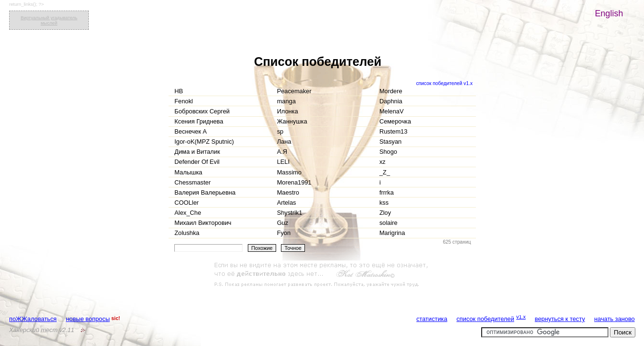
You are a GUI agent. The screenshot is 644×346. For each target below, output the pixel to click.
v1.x (521, 317)
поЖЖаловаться (33, 319)
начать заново (614, 319)
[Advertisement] (322, 275)
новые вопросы (88, 319)
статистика (432, 319)
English (609, 13)
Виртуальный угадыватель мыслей (49, 20)
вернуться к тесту (560, 319)
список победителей (485, 319)
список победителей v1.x (444, 83)
